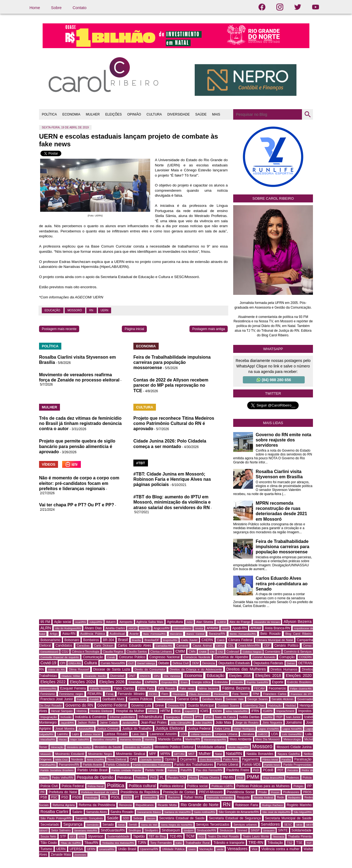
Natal (218, 754)
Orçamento (188, 759)
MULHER (93, 114)
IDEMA (217, 711)
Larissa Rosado (116, 734)
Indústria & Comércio (91, 717)
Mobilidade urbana (211, 747)
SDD (126, 818)
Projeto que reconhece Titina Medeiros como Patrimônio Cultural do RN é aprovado (174, 423)
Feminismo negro (71, 694)
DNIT (132, 676)
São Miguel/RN (303, 812)
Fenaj (110, 694)
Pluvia (193, 778)
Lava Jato (139, 734)
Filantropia (179, 694)
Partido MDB (251, 765)
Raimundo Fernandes (220, 797)
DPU (157, 676)
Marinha (149, 739)
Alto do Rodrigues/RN (68, 628)
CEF (267, 645)
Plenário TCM (177, 778)
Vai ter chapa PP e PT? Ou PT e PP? (77, 505)
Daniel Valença (146, 663)
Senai (121, 825)
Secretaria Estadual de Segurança (235, 818)
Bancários (176, 634)
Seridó (133, 825)
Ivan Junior (293, 717)
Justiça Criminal (108, 729)
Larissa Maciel (92, 734)
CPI (63, 663)
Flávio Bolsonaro (199, 694)
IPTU (199, 717)
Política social (197, 786)
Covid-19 (48, 663)
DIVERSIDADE (179, 114)
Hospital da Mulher (130, 711)
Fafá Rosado (167, 688)
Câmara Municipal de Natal (275, 640)
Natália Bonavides (260, 754)
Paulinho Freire (238, 770)
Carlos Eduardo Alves (134, 645)
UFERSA (76, 849)
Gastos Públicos (141, 699)
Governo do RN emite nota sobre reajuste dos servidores (284, 440)
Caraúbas (83, 645)
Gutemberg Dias (254, 705)
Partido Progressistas (297, 765)
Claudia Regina (113, 652)
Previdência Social (241, 792)
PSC (54, 797)
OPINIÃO (134, 114)
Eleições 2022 (53, 682)
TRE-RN (256, 842)
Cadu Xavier (189, 640)
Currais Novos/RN (113, 663)
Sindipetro (151, 830)
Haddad (291, 705)
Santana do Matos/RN (178, 812)
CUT (131, 663)
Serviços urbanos (245, 825)
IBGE (177, 711)
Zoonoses (80, 855)
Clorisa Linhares (161, 652)
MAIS (216, 114)
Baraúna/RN (217, 634)
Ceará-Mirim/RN (249, 645)
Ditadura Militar (71, 676)
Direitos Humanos (284, 669)
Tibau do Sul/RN (71, 843)
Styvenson (96, 836)
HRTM (165, 711)
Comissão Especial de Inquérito (60, 657)
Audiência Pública (93, 634)
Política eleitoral (171, 786)
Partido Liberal (228, 765)
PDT (280, 770)
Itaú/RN (268, 717)
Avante (134, 634)
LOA (274, 734)
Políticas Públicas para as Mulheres (263, 786)
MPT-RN (179, 754)
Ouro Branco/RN (210, 759)
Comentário (273, 652)
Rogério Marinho (299, 805)
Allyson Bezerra (298, 622)
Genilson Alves (212, 699)
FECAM (260, 688)
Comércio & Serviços (298, 652)
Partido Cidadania (118, 765)
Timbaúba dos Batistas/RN (118, 843)
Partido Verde (154, 770)
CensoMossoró (49, 652)
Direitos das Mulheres (246, 669)
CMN (192, 652)
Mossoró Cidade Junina (294, 747)
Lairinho (62, 734)
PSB (44, 797)
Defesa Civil (181, 663)
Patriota (172, 770)
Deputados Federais (268, 663)
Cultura (90, 663)
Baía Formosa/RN (154, 634)
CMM (180, 651)
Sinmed (242, 830)
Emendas (135, 682)
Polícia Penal (96, 786)
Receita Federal (263, 797)
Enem (184, 682)
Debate (164, 663)
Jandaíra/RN (130, 723)
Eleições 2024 (82, 682)
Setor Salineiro (61, 830)
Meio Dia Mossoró (268, 739)
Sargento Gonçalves (89, 818)
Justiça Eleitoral (170, 728)
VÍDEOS (49, 464)
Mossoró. (46, 754)
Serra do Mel (149, 825)
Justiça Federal (199, 729)
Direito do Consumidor (150, 669)
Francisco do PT (301, 694)
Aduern (111, 622)
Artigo (54, 634)
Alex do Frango (240, 622)
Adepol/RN (96, 622)
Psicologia (91, 797)
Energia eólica (201, 682)
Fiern (165, 694)
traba (179, 843)
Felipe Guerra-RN (301, 689)
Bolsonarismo (50, 640)
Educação (53, 310)
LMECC (263, 734)
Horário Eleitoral (101, 711)
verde (220, 849)
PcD (256, 770)
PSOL (116, 797)
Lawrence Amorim (163, 734)
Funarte (82, 699)
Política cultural (142, 786)
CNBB (203, 652)
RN (91, 310)
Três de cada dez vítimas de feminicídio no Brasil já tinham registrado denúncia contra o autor (80, 423)
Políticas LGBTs (222, 786)
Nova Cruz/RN (95, 759)
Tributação (275, 843)
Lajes (76, 734)
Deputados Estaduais (234, 663)
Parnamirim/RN (69, 765)
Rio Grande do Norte (200, 805)
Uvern (192, 849)
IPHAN (188, 717)
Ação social (62, 622)
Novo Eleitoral (117, 759)
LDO (184, 734)
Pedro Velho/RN (63, 778)
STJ (72, 837)
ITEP (279, 717)
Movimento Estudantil (70, 754)
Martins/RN (193, 739)
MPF (153, 754)
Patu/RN (186, 770)
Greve (159, 705)
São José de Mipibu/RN (276, 812)
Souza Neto (48, 836)
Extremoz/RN (48, 689)
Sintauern (269, 830)
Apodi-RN (240, 628)
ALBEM (222, 622)
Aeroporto (126, 622)
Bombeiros (91, 640)
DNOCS (145, 676)
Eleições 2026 (112, 682)
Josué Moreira (65, 729)
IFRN (255, 711)
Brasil (123, 640)
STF (63, 836)
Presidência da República (140, 792)
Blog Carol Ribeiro (298, 634)
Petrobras (125, 778)
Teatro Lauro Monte (256, 836)
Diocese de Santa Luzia (112, 669)
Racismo (174, 797)
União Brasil (127, 849)
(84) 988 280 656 (274, 380)
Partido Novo (272, 765)
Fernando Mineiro (131, 694)
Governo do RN (79, 705)
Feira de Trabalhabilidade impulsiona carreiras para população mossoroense (172, 362)
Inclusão (66, 717)
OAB (133, 759)
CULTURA (154, 114)
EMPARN (151, 682)
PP (309, 786)
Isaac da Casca (225, 717)
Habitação (275, 705)
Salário (77, 812)
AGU (190, 622)
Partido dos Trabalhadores (194, 765)
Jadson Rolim (87, 723)
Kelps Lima (222, 729)
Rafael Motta (193, 797)
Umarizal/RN (107, 849)
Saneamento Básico (149, 812)
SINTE (283, 830)
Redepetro (294, 797)
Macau (63, 739)
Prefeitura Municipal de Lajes (99, 792)
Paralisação (303, 759)
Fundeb (94, 699)
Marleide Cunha (170, 739)
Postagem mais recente (59, 329)
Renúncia (125, 805)
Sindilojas (135, 830)
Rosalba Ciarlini (54, 812)
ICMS (204, 711)
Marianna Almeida (130, 739)
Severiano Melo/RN (86, 830)
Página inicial (134, 329)
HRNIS (152, 711)
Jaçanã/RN (67, 723)
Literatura (248, 734)
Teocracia (278, 837)
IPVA (209, 717)
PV (162, 797)
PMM (253, 777)
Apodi (225, 628)
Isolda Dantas (249, 717)
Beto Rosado (270, 634)
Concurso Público (132, 657)
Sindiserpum (171, 830)
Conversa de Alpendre (231, 657)
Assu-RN (69, 634)
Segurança (73, 824)
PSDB (77, 797)
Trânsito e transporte (229, 843)
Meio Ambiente (241, 739)
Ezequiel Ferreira (73, 688)
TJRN (142, 843)
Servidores (270, 824)
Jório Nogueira (272, 723)
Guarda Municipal (201, 705)
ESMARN (237, 682)
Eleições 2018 (268, 675)
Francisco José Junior (57, 699)
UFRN (91, 849)
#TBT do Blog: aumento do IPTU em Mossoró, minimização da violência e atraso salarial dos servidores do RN (172, 502)
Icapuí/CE (191, 711)
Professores (291, 792)
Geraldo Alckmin (283, 699)
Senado (108, 825)
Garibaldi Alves (113, 699)
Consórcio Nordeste (197, 657)
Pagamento (250, 759)
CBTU (220, 646)
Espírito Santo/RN (257, 682)
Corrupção (287, 657)
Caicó (221, 640)
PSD (65, 797)
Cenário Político (287, 645)
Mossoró (75, 310)
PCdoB (268, 770)
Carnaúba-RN (164, 646)
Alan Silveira (205, 622)
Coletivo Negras (252, 652)
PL (162, 778)
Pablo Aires (231, 759)
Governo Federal (112, 705)
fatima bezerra (208, 688)
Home (35, 8)
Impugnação (49, 717)
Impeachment (285, 711)
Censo (307, 645)
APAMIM (212, 628)
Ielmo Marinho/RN (237, 711)
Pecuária (293, 770)
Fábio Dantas (124, 688)
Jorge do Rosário (247, 723)
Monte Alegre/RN (238, 747)
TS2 (290, 843)
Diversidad (117, 676)
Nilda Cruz (61, 759)
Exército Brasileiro (299, 682)
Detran (291, 663)
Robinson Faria (247, 805)
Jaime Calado (109, 723)
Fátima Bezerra (236, 688)
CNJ (220, 652)
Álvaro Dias (93, 628)
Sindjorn (189, 830)
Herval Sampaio (62, 711)
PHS (153, 778)
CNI (212, 652)
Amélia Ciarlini (115, 628)
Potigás (298, 786)
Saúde (113, 818)
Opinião (170, 759)
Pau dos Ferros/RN (209, 770)
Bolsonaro (72, 640)
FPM (256, 694)
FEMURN (94, 694)
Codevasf (233, 652)
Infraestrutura (150, 717)
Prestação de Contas (179, 792)
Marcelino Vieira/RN (105, 739)
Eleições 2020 (299, 675)
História (82, 711)
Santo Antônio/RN (204, 812)
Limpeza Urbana (226, 734)
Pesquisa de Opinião (95, 777)
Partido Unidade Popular (127, 770)
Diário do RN (56, 670)
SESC (288, 825)
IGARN (268, 711)
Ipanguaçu (173, 717)
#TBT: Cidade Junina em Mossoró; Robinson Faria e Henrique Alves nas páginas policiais (172, 479)
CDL (231, 645)
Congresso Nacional (164, 657)
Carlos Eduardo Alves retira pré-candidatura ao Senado (282, 583)
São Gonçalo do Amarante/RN (239, 812)
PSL (104, 797)
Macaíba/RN (48, 739)
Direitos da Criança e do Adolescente (196, 669)
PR (42, 792)
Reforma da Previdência (97, 805)
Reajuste (243, 797)
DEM (195, 663)
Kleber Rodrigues (244, 729)
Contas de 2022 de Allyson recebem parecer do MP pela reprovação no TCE (171, 385)
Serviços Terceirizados (213, 825)
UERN (105, 310)
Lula (308, 734)
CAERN (207, 640)
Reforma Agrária (64, 805)
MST (192, 754)
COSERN (305, 657)
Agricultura (175, 622)
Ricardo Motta (167, 805)
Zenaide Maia (61, 855)
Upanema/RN (149, 849)
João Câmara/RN (181, 723)
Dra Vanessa (172, 676)
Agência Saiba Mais (150, 622)
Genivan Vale (235, 699)
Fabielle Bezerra (100, 689)
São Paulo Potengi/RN (56, 818)
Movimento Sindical (131, 754)
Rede (280, 797)
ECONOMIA (71, 114)
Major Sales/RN (80, 739)
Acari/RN (80, 622)
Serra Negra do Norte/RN (177, 825)
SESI (299, 825)
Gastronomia (165, 699)
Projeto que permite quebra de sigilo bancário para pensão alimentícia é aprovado (77, 446)
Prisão (263, 792)
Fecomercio (277, 688)
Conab (111, 657)
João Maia (223, 723)
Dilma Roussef (79, 669)
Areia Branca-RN (277, 628)
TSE (299, 843)
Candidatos (64, 645)
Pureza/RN (150, 797)
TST (309, 843)
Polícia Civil (49, 786)
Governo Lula (141, 705)
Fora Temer (240, 694)
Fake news (187, 688)
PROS (307, 792)
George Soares (258, 699)
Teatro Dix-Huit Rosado (223, 836)
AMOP (132, 628)
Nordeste (77, 759)
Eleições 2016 (240, 676)
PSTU (128, 797)
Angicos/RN (162, 628)
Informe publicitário (122, 717)
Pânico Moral (270, 759)
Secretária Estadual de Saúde (182, 818)
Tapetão (139, 836)
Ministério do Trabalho (138, 747)
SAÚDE (201, 114)
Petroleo (141, 778)
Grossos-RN (176, 705)
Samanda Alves (96, 812)
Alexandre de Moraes (267, 622)
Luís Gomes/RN (292, 734)
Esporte (278, 682)
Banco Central (195, 634)
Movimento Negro (100, 754)
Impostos (305, 711)
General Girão (188, 699)
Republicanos (145, 805)
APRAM (256, 628)
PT (137, 797)
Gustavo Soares (228, 705)
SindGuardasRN (113, 830)
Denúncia (209, 663)
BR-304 (108, 640)
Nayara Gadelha (288, 754)
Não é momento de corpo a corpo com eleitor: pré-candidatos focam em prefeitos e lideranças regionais (79, 483)
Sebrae (138, 818)
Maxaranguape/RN (215, 739)
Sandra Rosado (122, 812)
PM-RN (228, 778)
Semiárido (93, 825)
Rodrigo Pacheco (272, 805)
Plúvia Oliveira (210, 778)
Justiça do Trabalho (137, 729)
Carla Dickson (104, 645)
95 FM (45, 622)
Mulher (205, 754)
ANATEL (145, 628)
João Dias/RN (204, 723)
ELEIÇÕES (114, 114)
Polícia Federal (73, 786)
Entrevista (221, 682)
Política (116, 785)
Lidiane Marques (201, 734)
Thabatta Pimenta (300, 836)
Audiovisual (117, 634)
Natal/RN (234, 754)
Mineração (57, 747)
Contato (79, 8)
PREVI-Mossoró (211, 792)
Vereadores (237, 849)
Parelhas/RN (48, 765)
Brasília (136, 640)
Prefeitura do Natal (63, 792)
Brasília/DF (152, 640)
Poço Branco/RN (273, 778)
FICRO (153, 694)
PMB (240, 778)
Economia (193, 675)
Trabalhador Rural (197, 843)
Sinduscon (226, 830)
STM (81, 837)
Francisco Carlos (275, 694)
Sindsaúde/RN (207, 830)
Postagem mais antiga (209, 329)
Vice (255, 849)
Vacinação (206, 849)
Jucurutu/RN (86, 729)
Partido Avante (92, 765)
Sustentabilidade (118, 836)
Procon (275, 792)
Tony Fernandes (161, 843)
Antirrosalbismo (182, 628)
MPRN (165, 754)
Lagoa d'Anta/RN (268, 729)
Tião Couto (49, 843)
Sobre (56, 8)
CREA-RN (75, 663)
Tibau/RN (91, 843)
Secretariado (50, 825)
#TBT (141, 463)
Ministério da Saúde (108, 747)
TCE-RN (176, 836)
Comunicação (93, 657)
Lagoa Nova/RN (292, 729)
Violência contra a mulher (280, 849)
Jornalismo (294, 723)
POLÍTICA (49, 114)
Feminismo (48, 694)
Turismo (46, 849)
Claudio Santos (137, 652)
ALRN (46, 628)
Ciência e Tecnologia (85, 652)
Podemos (293, 778)
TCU (201, 837)
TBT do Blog (157, 836)
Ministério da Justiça (79, 747)
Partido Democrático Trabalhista (152, 765)
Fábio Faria (146, 688)
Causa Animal (202, 645)
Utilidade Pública (173, 849)
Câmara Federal (240, 640)
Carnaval (182, 645)
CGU (65, 652)
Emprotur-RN (169, 682)
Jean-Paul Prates (154, 723)
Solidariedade (302, 830)
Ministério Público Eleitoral (174, 747)
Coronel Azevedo (264, 657)
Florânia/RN (221, 694)
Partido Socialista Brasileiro (57, 770)
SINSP (255, 830)
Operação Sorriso (151, 759)
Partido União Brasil (92, 770)
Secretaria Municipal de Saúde (288, 818)
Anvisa (199, 628)
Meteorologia (292, 739)
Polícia (307, 778)
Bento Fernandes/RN (243, 634)
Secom (151, 818)
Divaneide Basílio (95, 676)
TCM (190, 836)
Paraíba (286, 759)
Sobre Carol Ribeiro (273, 198)
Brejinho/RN (170, 640)
